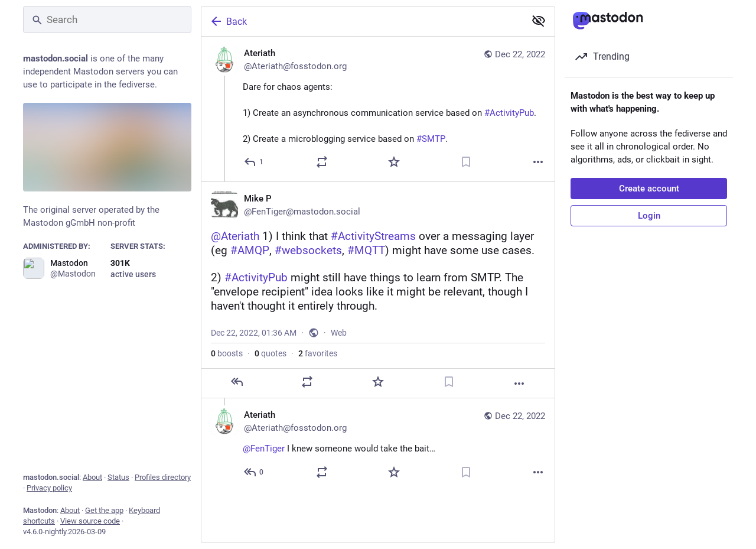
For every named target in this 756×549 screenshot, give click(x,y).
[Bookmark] (466, 162)
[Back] (362, 21)
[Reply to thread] (254, 472)
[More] (538, 162)
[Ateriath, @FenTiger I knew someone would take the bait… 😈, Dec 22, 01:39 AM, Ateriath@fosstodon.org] (378, 445)
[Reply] (254, 162)
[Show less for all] (539, 21)
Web (339, 333)
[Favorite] (394, 162)
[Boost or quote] (322, 162)
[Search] (107, 20)
